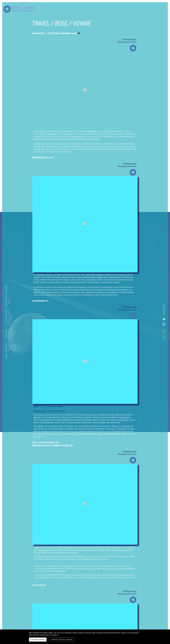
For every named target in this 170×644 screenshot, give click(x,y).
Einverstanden (38, 640)
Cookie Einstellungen (62, 640)
